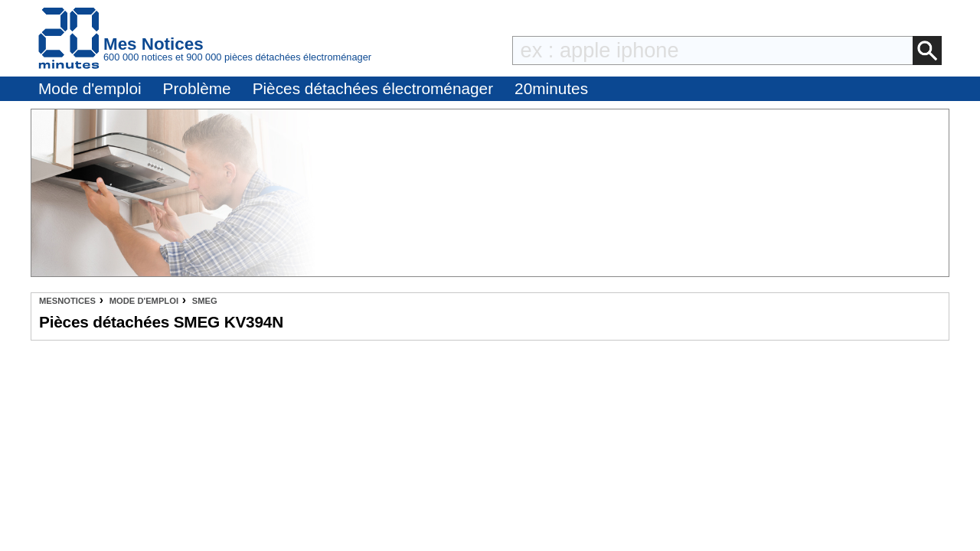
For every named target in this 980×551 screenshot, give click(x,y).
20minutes (551, 88)
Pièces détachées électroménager (373, 88)
